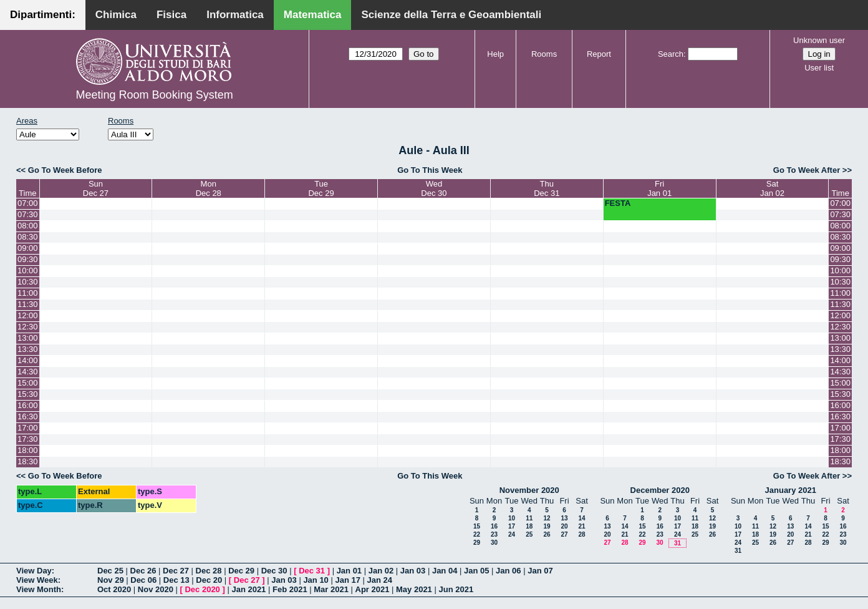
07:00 (28, 203)
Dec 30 (274, 571)
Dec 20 (209, 580)
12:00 (28, 315)
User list (819, 68)
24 (512, 534)
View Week (37, 580)
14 (581, 518)
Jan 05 (476, 571)
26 (547, 534)
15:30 (28, 394)
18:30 (28, 461)
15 (477, 526)
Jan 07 (540, 571)
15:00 (28, 383)
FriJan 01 (659, 188)
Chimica (116, 15)
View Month (39, 589)
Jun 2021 (456, 589)
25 (529, 534)
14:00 (28, 360)
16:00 (28, 405)
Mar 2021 (331, 589)
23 (494, 534)
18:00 (28, 450)
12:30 (28, 327)
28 (581, 534)
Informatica (235, 15)
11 (529, 518)
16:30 (28, 417)
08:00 (28, 226)
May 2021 (414, 589)
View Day (34, 571)
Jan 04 (445, 571)
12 (547, 518)
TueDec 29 (321, 188)
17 (512, 526)
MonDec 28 (209, 188)
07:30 (28, 214)
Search (671, 54)
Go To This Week (430, 170)
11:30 (28, 304)
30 (494, 543)
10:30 (28, 282)
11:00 (28, 293)
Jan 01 (349, 571)
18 (529, 526)
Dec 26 (143, 571)
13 (564, 518)
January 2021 (791, 490)
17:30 (28, 439)
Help (495, 54)
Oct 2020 (114, 589)
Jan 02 (381, 571)
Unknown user (819, 40)
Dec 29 (241, 571)
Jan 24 (380, 580)
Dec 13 (176, 580)
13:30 (28, 349)
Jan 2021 (248, 589)
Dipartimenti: (43, 15)
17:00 (28, 428)
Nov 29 (111, 580)
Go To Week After (807, 170)
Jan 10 (316, 580)
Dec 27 (176, 571)
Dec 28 (209, 571)
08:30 (28, 237)
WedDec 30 (434, 188)
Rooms (544, 54)
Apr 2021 (373, 589)
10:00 (28, 270)
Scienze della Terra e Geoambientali (451, 15)
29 (477, 543)
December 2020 (660, 490)
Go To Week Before (65, 170)
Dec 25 (110, 571)
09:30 (28, 259)
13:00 (28, 338)
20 (564, 526)
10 (512, 518)
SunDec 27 (96, 188)
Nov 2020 (156, 589)
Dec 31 (312, 571)
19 (547, 526)
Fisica (171, 15)
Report (599, 54)
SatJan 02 (772, 188)
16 (494, 526)
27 (564, 534)
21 (581, 526)
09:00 (28, 248)
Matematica (313, 15)
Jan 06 (508, 571)
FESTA (618, 203)
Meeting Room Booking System (155, 95)
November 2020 (529, 490)
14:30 (28, 372)
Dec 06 (143, 580)
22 (477, 534)
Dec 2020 (202, 589)
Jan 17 (347, 580)
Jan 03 (413, 571)
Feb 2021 (290, 589)
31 (678, 543)
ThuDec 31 (547, 188)
